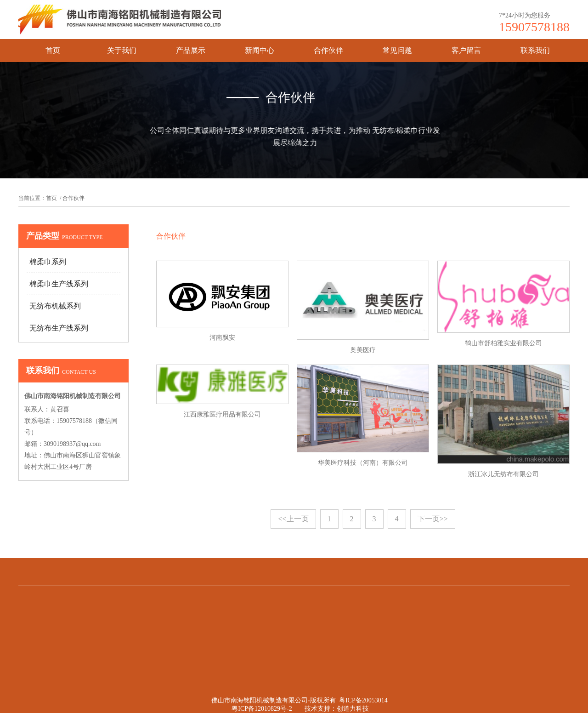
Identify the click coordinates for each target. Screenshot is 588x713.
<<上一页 (293, 519)
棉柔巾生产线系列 (59, 284)
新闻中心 (260, 50)
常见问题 (397, 50)
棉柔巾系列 (48, 262)
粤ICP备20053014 (363, 700)
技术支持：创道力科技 (337, 709)
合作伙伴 (328, 50)
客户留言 (466, 50)
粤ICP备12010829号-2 (262, 709)
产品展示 (191, 50)
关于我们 (122, 50)
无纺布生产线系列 (59, 328)
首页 (53, 50)
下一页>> (433, 519)
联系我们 (535, 50)
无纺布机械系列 (55, 306)
